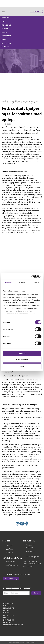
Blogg (4, 40)
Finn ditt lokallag (11, 578)
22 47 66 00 (9, 561)
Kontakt (5, 47)
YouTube (8, 549)
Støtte (4, 21)
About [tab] (36, 283)
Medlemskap (6, 25)
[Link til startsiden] (13, 3)
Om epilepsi (6, 18)
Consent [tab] (8, 283)
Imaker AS (34, 642)
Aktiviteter (6, 36)
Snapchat (8, 553)
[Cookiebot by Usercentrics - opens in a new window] (31, 276)
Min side (36, 11)
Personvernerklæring (13, 625)
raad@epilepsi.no (10, 565)
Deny (22, 366)
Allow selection (22, 360)
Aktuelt (5, 29)
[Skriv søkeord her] (14, 12)
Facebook (8, 545)
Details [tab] (22, 283)
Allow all (22, 353)
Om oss (4, 32)
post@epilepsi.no (31, 557)
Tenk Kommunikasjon (18, 642)
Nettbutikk (6, 43)
